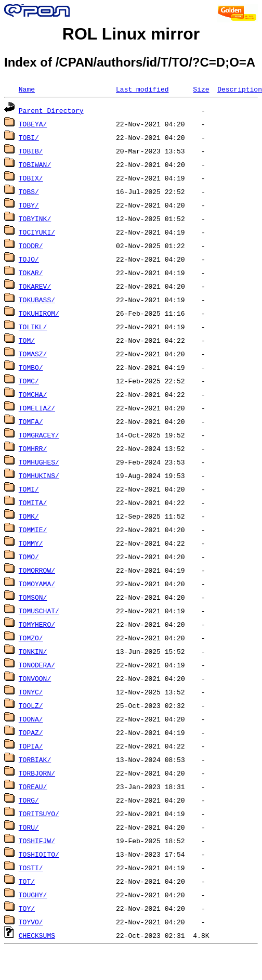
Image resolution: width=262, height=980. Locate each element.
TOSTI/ (31, 868)
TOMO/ (29, 557)
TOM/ (27, 340)
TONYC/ (31, 692)
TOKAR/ (31, 273)
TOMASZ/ (33, 354)
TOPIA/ (31, 746)
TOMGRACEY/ (39, 435)
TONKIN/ (33, 651)
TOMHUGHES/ (39, 462)
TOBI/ (29, 137)
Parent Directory (51, 110)
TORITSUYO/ (39, 814)
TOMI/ (29, 489)
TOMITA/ (33, 502)
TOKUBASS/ (37, 300)
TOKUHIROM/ (39, 313)
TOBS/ (29, 191)
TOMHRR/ (33, 448)
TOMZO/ (31, 638)
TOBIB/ (31, 151)
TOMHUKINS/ (39, 475)
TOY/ (27, 908)
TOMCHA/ (33, 394)
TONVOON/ (35, 678)
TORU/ (29, 827)
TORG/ (29, 800)
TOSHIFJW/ (37, 841)
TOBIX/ (31, 178)
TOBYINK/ (35, 218)
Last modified (142, 89)
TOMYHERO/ (37, 624)
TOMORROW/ (37, 570)
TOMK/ (29, 516)
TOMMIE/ (33, 530)
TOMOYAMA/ (37, 584)
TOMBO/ (31, 367)
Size (201, 89)
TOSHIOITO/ (39, 854)
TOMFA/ (31, 421)
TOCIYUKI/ (37, 232)
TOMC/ (29, 381)
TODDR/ (31, 246)
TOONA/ (31, 719)
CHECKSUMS (37, 935)
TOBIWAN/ (35, 164)
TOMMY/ (31, 543)
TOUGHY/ (33, 895)
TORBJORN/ (37, 773)
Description (240, 89)
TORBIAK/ (35, 759)
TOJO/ (29, 259)
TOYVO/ (31, 922)
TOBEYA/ (33, 124)
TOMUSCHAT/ (39, 611)
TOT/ (27, 881)
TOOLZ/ (31, 705)
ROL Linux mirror (131, 34)
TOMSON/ (33, 597)
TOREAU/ (33, 786)
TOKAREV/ (35, 286)
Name (27, 89)
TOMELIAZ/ (37, 408)
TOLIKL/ (33, 327)
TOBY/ (29, 205)
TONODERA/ (37, 665)
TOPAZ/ (31, 732)
